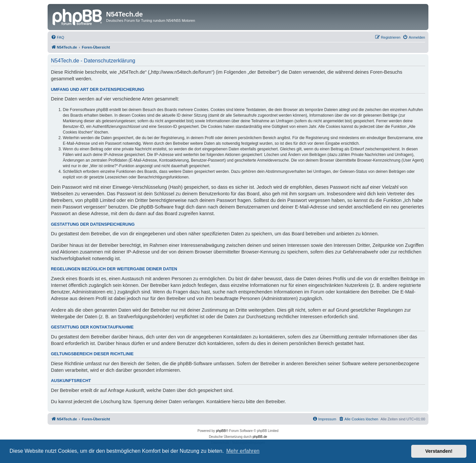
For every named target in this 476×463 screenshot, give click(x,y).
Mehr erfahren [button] (243, 451)
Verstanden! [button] (439, 451)
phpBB (221, 431)
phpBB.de (260, 437)
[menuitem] (58, 37)
